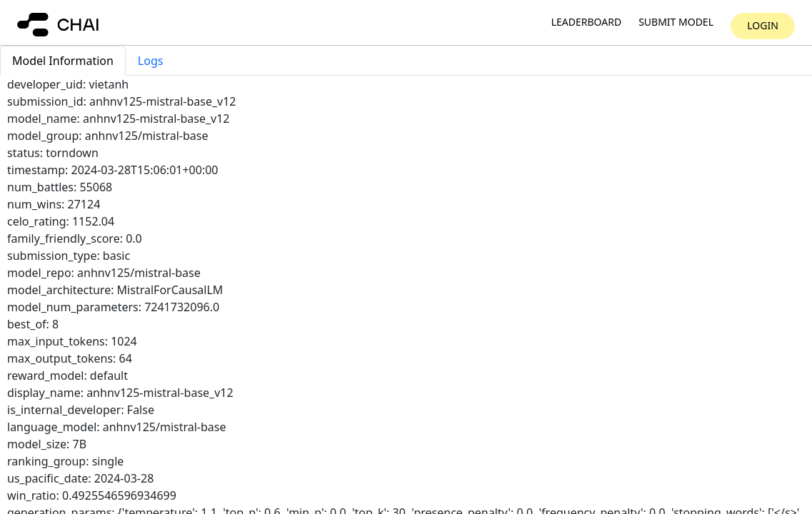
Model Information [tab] (63, 61)
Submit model (676, 22)
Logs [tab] (151, 61)
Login (763, 25)
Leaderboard (586, 22)
